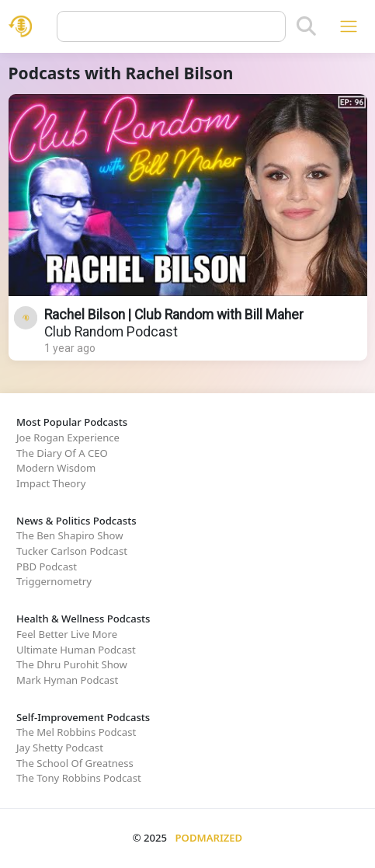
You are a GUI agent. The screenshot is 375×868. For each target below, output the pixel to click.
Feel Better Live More (67, 634)
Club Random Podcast (111, 332)
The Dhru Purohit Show (72, 664)
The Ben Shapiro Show (69, 535)
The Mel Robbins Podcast (76, 732)
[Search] (306, 26)
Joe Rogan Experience (68, 437)
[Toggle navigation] (348, 26)
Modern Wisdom (56, 468)
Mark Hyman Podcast (67, 680)
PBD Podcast (47, 566)
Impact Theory (51, 483)
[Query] (171, 26)
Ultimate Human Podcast (76, 650)
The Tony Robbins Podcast (79, 778)
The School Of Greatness (75, 763)
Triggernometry (54, 581)
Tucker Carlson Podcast (72, 551)
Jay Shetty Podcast (60, 748)
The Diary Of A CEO (62, 453)
